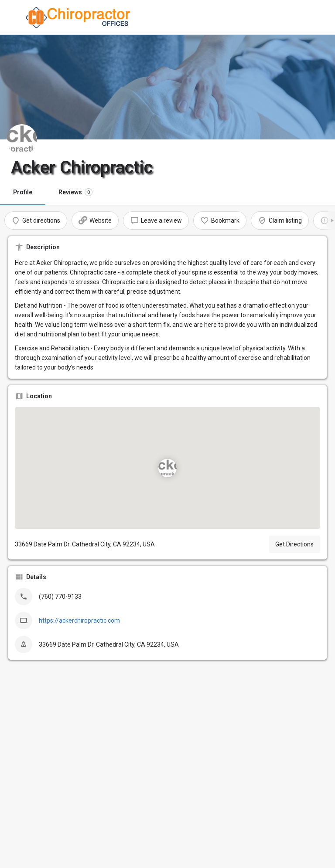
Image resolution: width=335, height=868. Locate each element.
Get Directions (294, 544)
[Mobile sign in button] (321, 17)
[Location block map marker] (167, 468)
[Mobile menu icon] (15, 18)
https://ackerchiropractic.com (79, 620)
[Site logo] (80, 17)
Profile (23, 192)
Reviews (75, 192)
